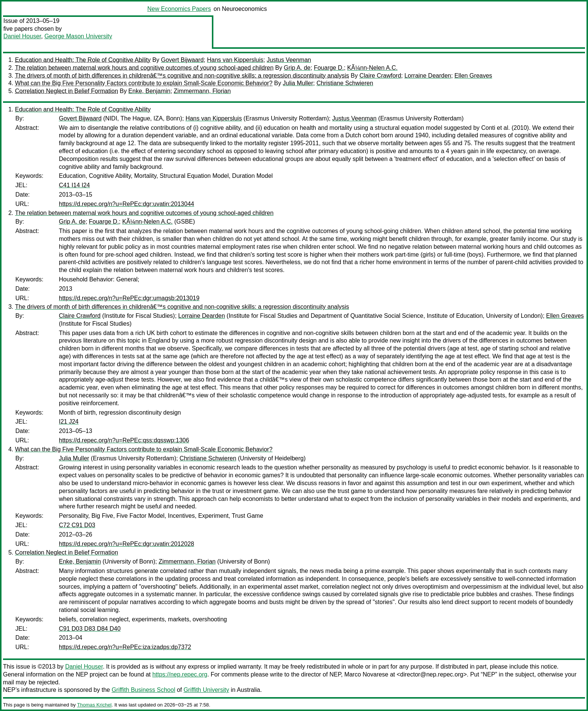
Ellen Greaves (473, 76)
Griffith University (206, 690)
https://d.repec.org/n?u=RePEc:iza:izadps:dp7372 (125, 647)
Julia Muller (298, 83)
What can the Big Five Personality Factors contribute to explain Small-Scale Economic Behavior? (144, 83)
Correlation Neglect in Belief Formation (67, 91)
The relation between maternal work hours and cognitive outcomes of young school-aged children (144, 68)
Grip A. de (297, 68)
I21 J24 (69, 422)
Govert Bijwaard (182, 60)
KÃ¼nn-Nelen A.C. (372, 68)
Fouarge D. (329, 68)
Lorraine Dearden (428, 76)
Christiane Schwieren (345, 83)
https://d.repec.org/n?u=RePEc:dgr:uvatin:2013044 (127, 204)
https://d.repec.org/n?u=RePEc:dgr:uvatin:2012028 (127, 544)
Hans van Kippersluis (235, 60)
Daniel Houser (22, 36)
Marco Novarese (366, 674)
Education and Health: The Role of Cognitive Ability (83, 60)
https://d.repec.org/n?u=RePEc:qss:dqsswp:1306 (124, 440)
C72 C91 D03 (77, 525)
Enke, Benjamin (149, 91)
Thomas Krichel (94, 705)
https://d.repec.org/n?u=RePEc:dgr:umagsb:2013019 (129, 298)
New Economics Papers (179, 9)
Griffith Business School (144, 690)
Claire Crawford (380, 76)
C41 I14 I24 (74, 185)
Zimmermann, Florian (202, 91)
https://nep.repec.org (180, 674)
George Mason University (78, 36)
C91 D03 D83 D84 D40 (90, 629)
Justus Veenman (289, 60)
